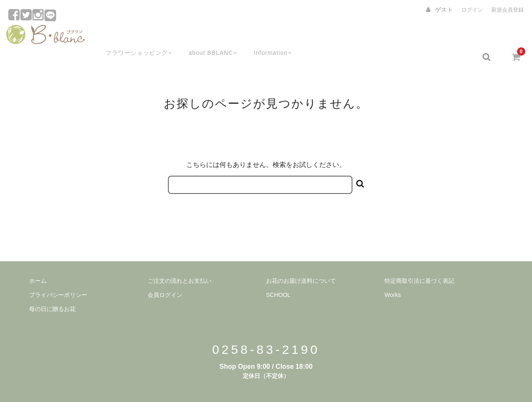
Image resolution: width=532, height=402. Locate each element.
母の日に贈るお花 (52, 288)
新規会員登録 (507, 10)
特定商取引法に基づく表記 (419, 260)
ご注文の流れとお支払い (180, 260)
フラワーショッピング (128, 36)
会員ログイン (165, 274)
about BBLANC (205, 36)
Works (393, 274)
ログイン (472, 10)
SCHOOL (278, 274)
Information (268, 36)
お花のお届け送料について (301, 260)
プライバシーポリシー (58, 274)
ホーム (38, 260)
